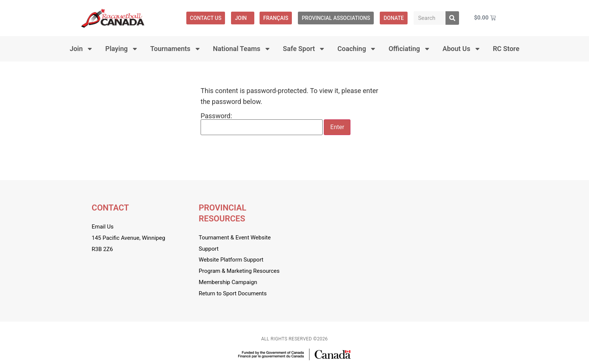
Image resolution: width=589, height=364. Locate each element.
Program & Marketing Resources (239, 271)
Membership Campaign (228, 282)
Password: (262, 124)
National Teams (242, 49)
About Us (462, 49)
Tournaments (176, 49)
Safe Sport (304, 49)
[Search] (452, 18)
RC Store (506, 49)
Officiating (409, 49)
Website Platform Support (231, 260)
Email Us (103, 227)
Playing (122, 49)
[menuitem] (276, 18)
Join (242, 18)
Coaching (357, 49)
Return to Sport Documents (233, 293)
